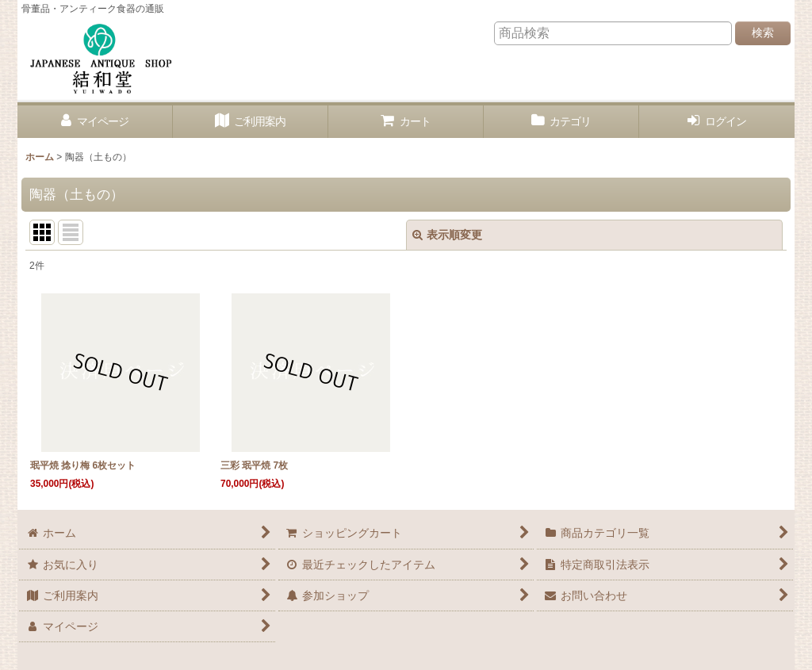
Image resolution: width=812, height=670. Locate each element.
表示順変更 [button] (447, 235)
